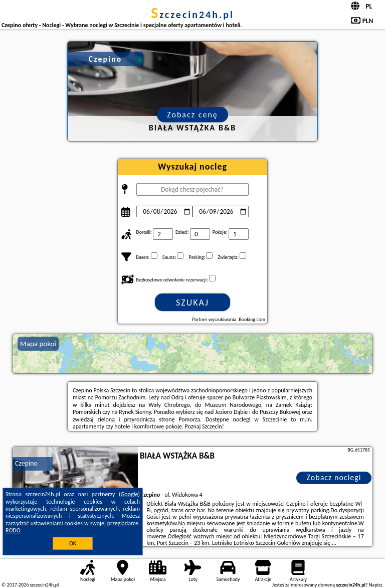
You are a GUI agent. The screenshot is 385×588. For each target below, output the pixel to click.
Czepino (26, 463)
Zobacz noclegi (334, 477)
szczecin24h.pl (192, 15)
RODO (13, 530)
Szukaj (192, 303)
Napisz (376, 585)
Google (130, 494)
